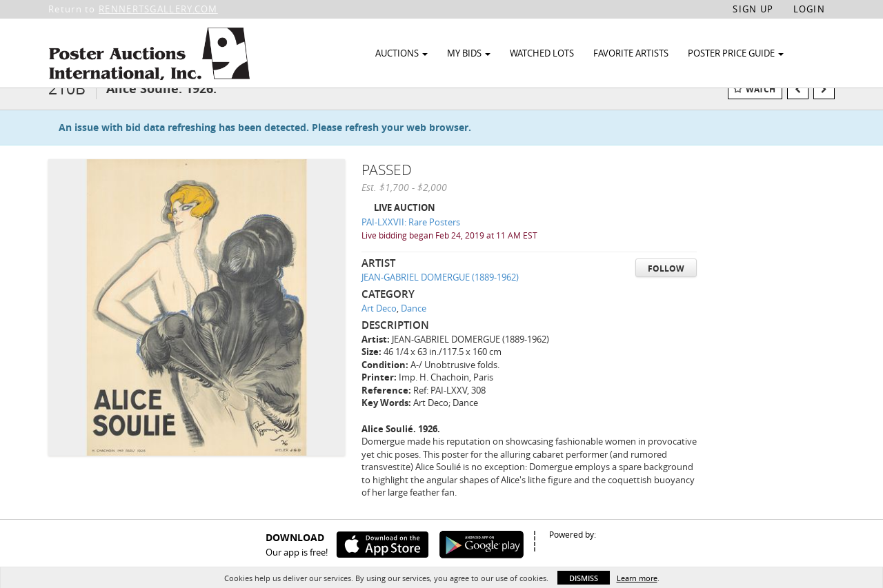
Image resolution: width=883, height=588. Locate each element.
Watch (761, 109)
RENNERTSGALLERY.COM (158, 9)
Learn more (637, 578)
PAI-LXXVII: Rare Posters (411, 242)
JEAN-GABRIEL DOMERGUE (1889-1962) (440, 297)
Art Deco (379, 328)
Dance (414, 328)
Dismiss (584, 578)
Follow (666, 288)
